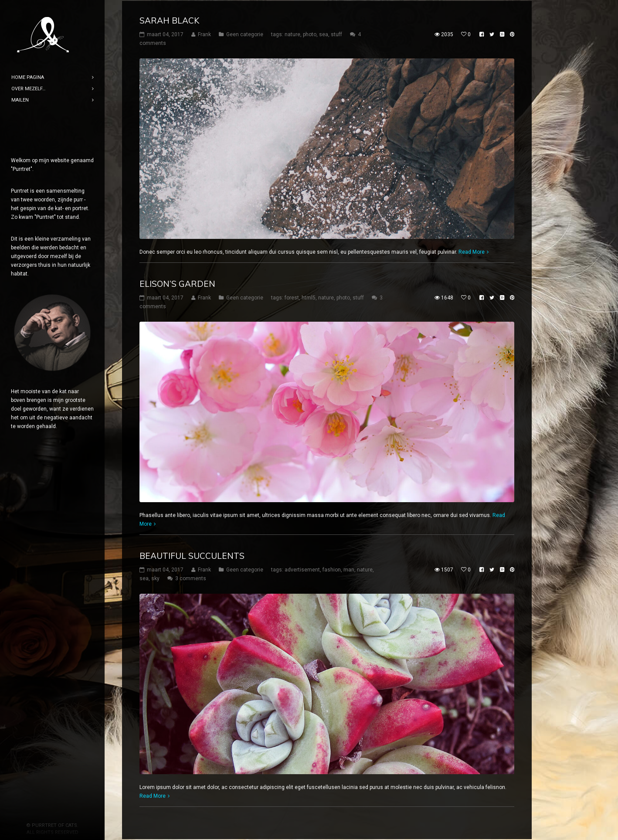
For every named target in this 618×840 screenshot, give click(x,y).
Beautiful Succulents (192, 555)
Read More (472, 251)
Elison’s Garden (177, 283)
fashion (332, 569)
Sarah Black (169, 20)
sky (155, 578)
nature (292, 34)
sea (324, 34)
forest (292, 297)
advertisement (302, 569)
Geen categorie (245, 34)
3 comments (191, 578)
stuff (336, 34)
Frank (204, 34)
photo (310, 34)
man (349, 569)
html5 (309, 297)
